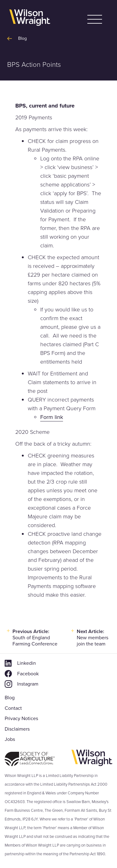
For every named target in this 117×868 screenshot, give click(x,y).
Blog (10, 698)
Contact (13, 708)
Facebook (28, 674)
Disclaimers (17, 729)
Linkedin (27, 663)
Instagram (28, 684)
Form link (52, 417)
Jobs (10, 739)
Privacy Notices (21, 718)
